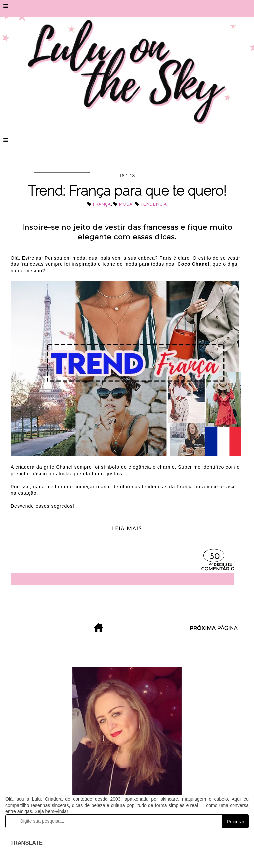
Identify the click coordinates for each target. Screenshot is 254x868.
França (102, 205)
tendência (153, 205)
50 (215, 557)
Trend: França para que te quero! (127, 191)
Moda (126, 205)
